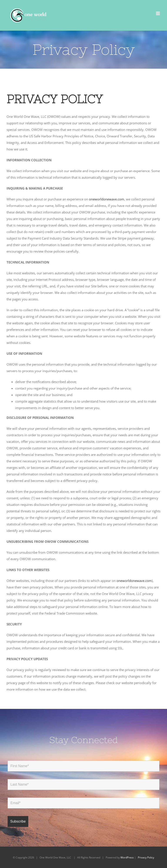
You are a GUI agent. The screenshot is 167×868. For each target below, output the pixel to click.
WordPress (127, 857)
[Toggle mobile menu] (158, 13)
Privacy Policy (146, 857)
